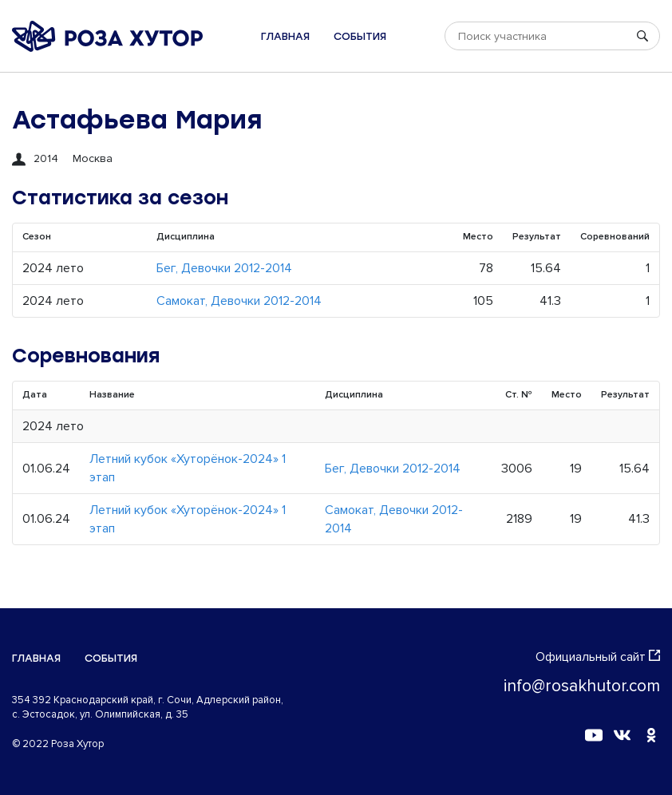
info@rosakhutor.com (582, 686)
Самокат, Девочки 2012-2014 (239, 301)
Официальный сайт (598, 657)
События (360, 36)
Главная (285, 36)
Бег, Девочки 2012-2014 (224, 268)
